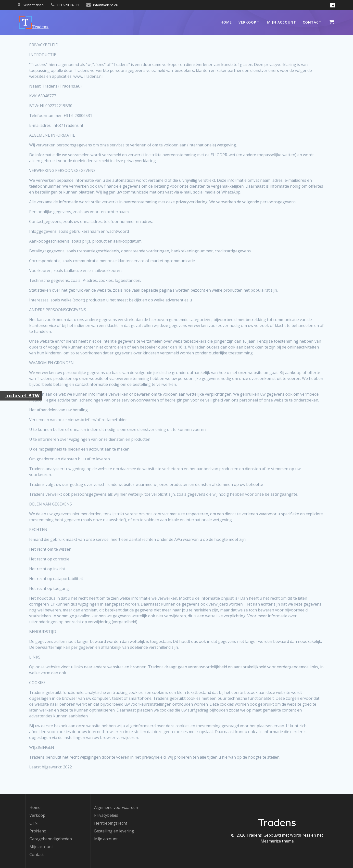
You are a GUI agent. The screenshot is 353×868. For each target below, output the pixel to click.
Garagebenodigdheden (51, 839)
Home (226, 22)
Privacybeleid (106, 815)
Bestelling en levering (114, 831)
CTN (34, 823)
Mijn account (282, 22)
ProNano (38, 831)
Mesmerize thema (277, 841)
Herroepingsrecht (111, 823)
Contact (312, 22)
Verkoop (247, 22)
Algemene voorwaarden (116, 807)
